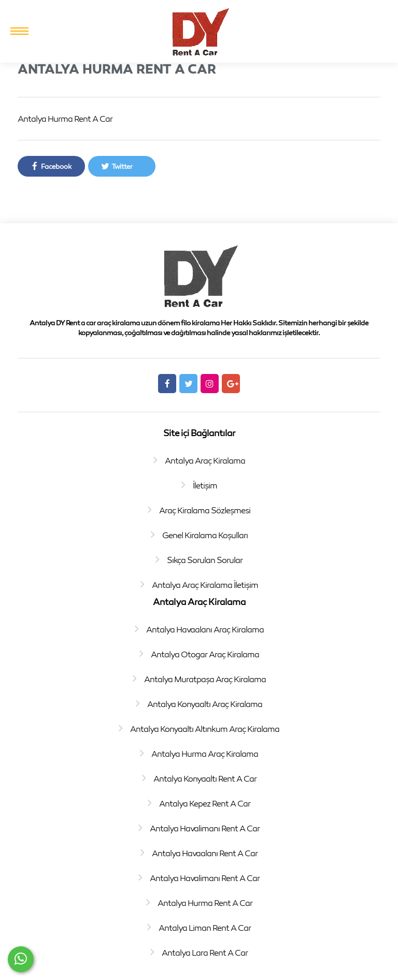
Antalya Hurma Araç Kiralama (205, 754)
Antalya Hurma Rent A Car (205, 903)
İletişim (205, 485)
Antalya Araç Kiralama (205, 460)
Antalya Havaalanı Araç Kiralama (205, 629)
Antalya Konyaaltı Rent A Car (205, 779)
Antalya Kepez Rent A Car (205, 803)
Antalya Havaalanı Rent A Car (205, 853)
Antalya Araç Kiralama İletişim (205, 585)
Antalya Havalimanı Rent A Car (205, 828)
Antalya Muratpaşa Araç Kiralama (205, 679)
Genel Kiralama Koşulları (205, 535)
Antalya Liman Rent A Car (205, 928)
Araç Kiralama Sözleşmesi (205, 510)
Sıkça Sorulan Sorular (205, 560)
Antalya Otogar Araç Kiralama (205, 654)
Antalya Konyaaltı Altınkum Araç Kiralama (205, 729)
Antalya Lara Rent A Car (205, 953)
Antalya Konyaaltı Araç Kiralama (205, 704)
